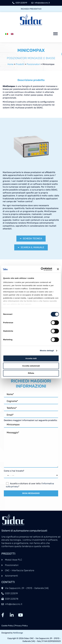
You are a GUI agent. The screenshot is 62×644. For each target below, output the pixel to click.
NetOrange (18, 633)
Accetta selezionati (31, 366)
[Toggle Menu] (55, 34)
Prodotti (20, 64)
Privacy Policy (21, 626)
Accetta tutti (31, 358)
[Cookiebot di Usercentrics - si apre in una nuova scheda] (40, 269)
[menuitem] (7, 34)
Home (10, 64)
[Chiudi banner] (58, 269)
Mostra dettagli (47, 351)
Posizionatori (33, 64)
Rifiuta (31, 373)
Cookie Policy (7, 626)
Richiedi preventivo (31, 9)
